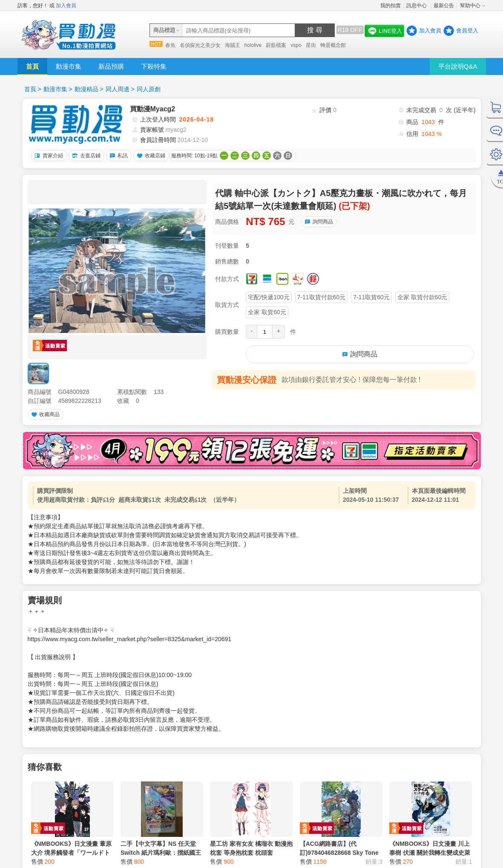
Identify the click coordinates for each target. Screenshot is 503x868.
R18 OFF (350, 30)
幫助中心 (470, 6)
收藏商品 (44, 414)
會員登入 (467, 30)
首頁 (32, 66)
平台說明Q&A (458, 66)
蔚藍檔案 (276, 45)
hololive (253, 45)
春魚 (170, 45)
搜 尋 (315, 30)
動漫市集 (69, 66)
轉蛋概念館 (333, 45)
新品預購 (111, 66)
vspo (296, 45)
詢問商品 (318, 222)
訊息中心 (417, 6)
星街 (311, 45)
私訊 (118, 156)
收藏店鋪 (150, 156)
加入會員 (66, 6)
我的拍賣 (391, 6)
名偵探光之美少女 (200, 45)
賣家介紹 (48, 156)
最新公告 (444, 6)
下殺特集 (154, 66)
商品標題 (164, 30)
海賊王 (233, 45)
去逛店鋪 (85, 156)
